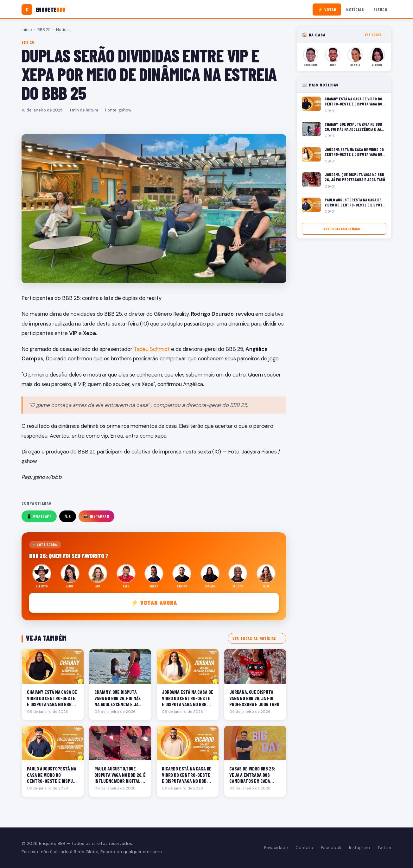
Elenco (380, 9)
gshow (125, 110)
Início (27, 30)
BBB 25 (44, 30)
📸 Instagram (97, 516)
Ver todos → (375, 35)
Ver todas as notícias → (257, 638)
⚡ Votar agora (154, 602)
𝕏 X (68, 516)
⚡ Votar (327, 9)
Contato (304, 848)
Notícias (355, 9)
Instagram (359, 848)
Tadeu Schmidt (152, 349)
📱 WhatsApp (39, 516)
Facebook (331, 848)
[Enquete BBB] (44, 10)
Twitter (384, 848)
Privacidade (276, 848)
